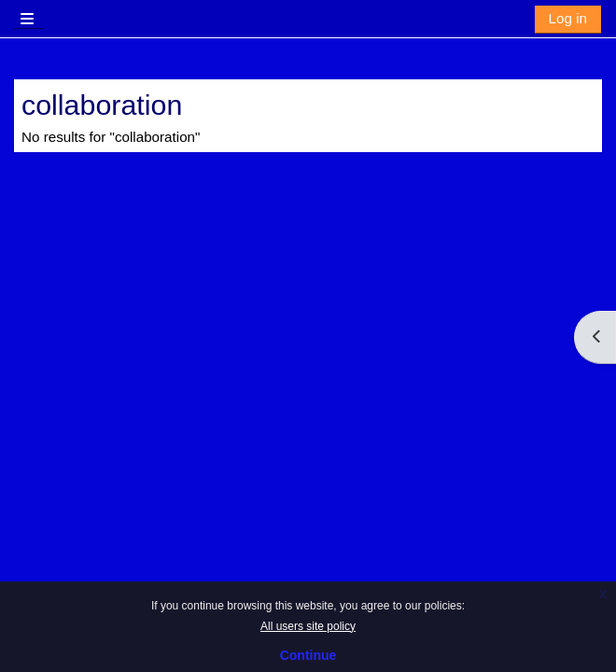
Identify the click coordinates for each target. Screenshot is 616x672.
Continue (308, 655)
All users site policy (308, 626)
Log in (568, 18)
